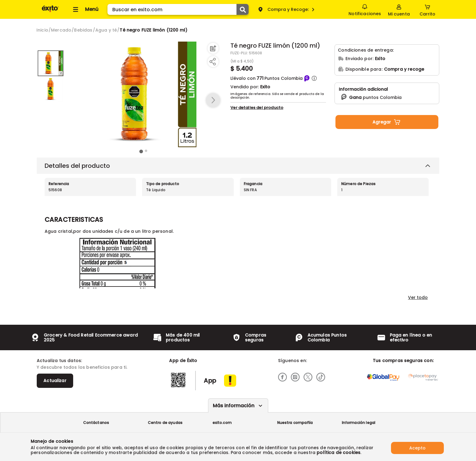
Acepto (417, 447)
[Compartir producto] (212, 62)
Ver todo (418, 297)
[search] (178, 9)
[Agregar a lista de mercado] (212, 48)
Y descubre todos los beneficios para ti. (82, 367)
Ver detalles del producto (257, 108)
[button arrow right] (213, 100)
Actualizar (55, 381)
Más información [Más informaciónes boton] (234, 406)
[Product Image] (144, 94)
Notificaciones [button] (364, 9)
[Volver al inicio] (50, 12)
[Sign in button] (398, 9)
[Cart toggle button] (427, 9)
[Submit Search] (243, 9)
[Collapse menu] (85, 9)
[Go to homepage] (42, 30)
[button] (314, 78)
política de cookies (338, 453)
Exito (265, 87)
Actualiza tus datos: (59, 361)
